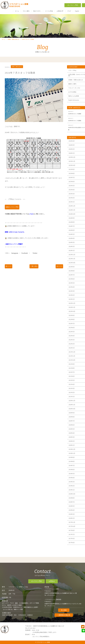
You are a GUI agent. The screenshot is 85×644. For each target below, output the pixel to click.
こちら (31, 217)
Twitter (35, 256)
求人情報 (64, 612)
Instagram (15, 256)
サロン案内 (26, 11)
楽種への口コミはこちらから (15, 235)
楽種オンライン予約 (12, 210)
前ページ (9, 270)
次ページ (59, 270)
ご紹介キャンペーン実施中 (14, 247)
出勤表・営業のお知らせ (13, 41)
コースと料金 (49, 11)
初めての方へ (37, 11)
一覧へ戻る (34, 270)
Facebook (25, 256)
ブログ (69, 11)
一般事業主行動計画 (64, 617)
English (77, 11)
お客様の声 (60, 11)
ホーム (17, 11)
